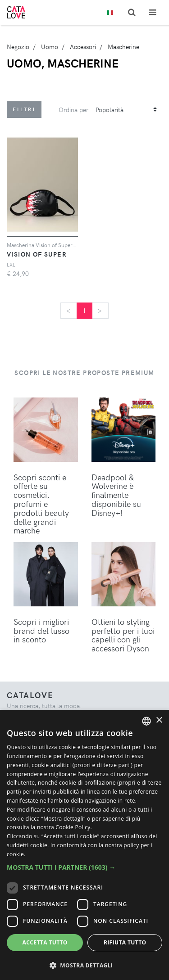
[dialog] (84, 845)
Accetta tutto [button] (45, 942)
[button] (84, 867)
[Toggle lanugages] (110, 13)
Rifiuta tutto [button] (125, 942)
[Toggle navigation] (153, 12)
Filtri (24, 109)
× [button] (159, 720)
